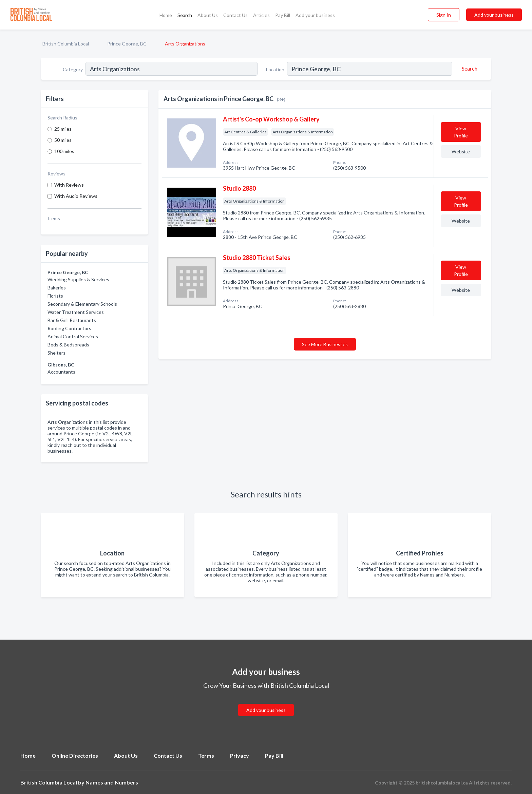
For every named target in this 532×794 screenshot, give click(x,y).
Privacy (240, 755)
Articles (261, 15)
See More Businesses (325, 344)
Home (166, 15)
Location (275, 69)
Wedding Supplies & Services (78, 279)
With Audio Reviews (76, 196)
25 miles (63, 129)
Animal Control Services (73, 336)
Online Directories (75, 755)
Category (73, 69)
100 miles (64, 151)
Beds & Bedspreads (68, 345)
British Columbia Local (66, 44)
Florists (55, 296)
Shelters (56, 353)
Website (461, 152)
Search (185, 15)
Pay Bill (283, 15)
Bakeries (57, 288)
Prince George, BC (127, 44)
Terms (206, 755)
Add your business (315, 15)
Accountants (61, 372)
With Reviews (69, 185)
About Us (208, 15)
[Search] (469, 69)
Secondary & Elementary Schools (82, 304)
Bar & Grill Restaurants (72, 320)
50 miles (63, 140)
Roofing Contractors (69, 328)
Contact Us (235, 15)
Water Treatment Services (76, 312)
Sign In (444, 15)
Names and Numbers (112, 782)
